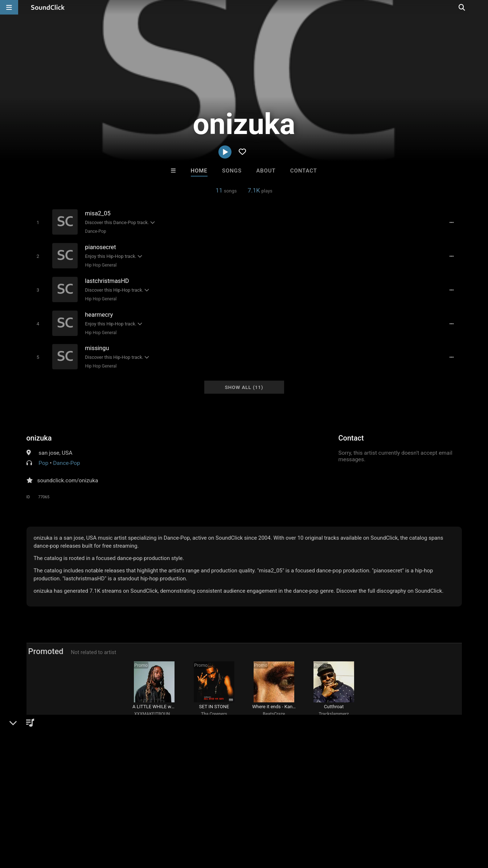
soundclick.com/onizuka (68, 477)
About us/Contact (64, 825)
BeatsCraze (274, 713)
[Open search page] (481, 7)
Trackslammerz (334, 713)
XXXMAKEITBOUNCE (155, 713)
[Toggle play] (37, 222)
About (266, 171)
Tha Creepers (214, 713)
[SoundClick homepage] (48, 7)
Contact (304, 171)
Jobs (99, 825)
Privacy (173, 825)
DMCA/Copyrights (135, 825)
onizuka (39, 435)
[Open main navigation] (9, 7)
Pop (43, 460)
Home (199, 171)
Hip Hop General (100, 264)
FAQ (30, 825)
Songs (232, 171)
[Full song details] (453, 222)
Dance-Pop (95, 231)
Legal (196, 825)
